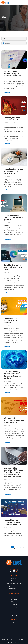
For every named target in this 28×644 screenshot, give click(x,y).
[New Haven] (14, 599)
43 (24, 547)
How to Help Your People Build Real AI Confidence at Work (13, 522)
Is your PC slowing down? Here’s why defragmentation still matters (13, 375)
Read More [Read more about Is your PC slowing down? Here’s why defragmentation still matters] (7, 393)
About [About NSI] (14, 612)
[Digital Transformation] (14, 586)
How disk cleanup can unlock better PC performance (13, 171)
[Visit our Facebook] (10, 571)
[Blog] (14, 623)
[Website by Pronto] (19, 642)
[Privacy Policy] (8, 642)
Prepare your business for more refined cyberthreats (14, 120)
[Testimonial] (14, 615)
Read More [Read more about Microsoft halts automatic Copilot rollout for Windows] (7, 92)
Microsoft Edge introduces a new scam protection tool (14, 420)
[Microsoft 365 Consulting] (14, 583)
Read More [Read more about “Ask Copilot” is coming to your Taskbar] (7, 346)
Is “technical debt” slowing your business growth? (14, 217)
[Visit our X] (18, 571)
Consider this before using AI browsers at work (13, 267)
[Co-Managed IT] (14, 578)
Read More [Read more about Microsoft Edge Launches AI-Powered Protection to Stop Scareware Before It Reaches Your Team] (7, 495)
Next (14, 549)
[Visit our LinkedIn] (14, 571)
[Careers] (14, 631)
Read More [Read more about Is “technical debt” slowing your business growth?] (7, 240)
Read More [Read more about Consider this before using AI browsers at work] (7, 293)
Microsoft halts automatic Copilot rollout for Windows (12, 74)
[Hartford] (14, 597)
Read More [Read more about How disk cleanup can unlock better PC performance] (7, 190)
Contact (14, 628)
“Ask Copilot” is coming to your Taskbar (11, 320)
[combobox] (14, 43)
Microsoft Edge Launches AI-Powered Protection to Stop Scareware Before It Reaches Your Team (13, 472)
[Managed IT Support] (14, 588)
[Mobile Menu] (25, 3)
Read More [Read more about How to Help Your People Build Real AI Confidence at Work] (7, 539)
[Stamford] (14, 604)
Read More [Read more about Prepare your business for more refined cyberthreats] (7, 144)
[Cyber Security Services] (14, 581)
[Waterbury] (14, 607)
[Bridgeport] (14, 602)
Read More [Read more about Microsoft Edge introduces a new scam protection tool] (7, 442)
